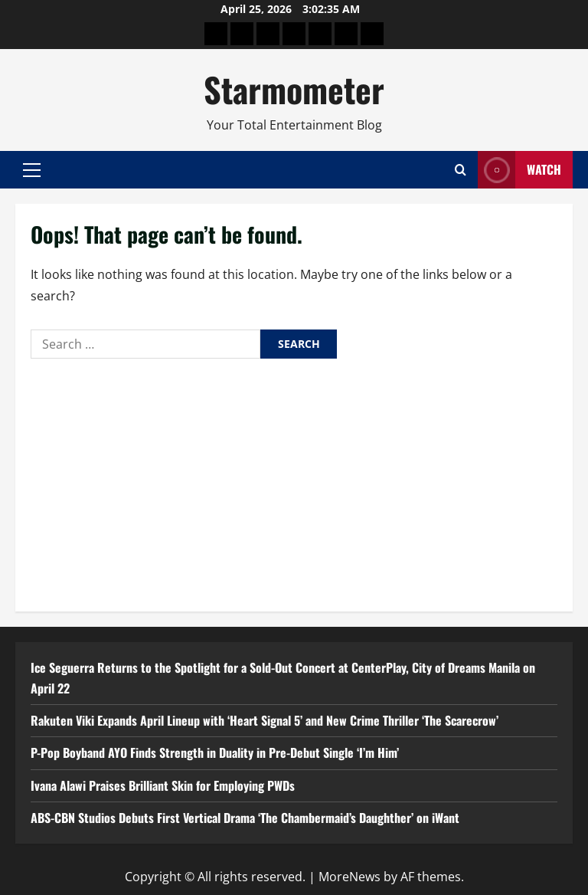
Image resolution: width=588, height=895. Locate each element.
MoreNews (350, 877)
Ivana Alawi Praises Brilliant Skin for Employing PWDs (164, 785)
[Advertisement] (294, 481)
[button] (32, 170)
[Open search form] (461, 170)
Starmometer (294, 89)
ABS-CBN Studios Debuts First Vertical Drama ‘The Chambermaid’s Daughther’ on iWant (245, 818)
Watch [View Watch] (519, 170)
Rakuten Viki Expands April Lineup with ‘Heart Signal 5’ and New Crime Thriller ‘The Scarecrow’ (265, 720)
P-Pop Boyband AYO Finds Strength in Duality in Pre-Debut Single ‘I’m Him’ (215, 752)
